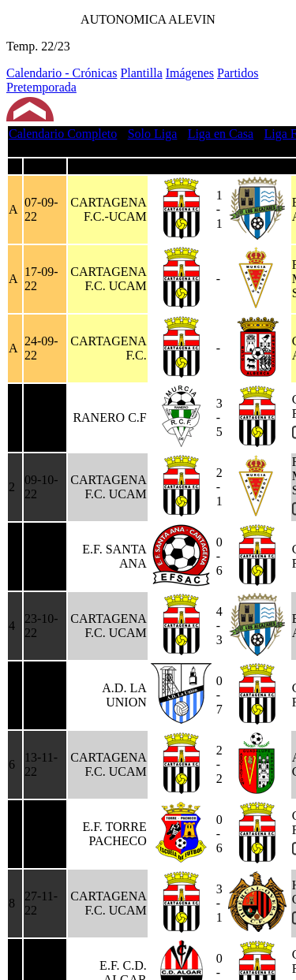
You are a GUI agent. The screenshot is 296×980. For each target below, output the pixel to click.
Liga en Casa (221, 134)
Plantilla (141, 73)
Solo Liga (153, 134)
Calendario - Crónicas (62, 73)
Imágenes (190, 73)
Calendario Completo (63, 134)
